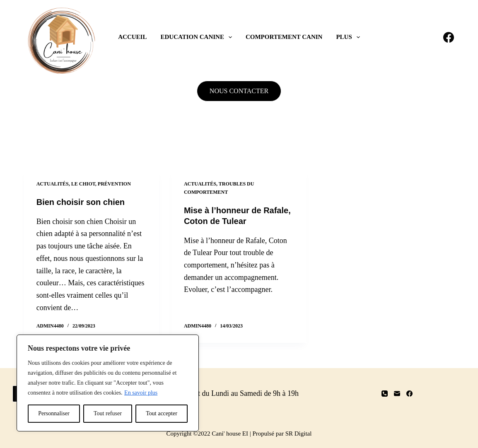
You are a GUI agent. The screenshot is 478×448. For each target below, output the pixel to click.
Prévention (114, 184)
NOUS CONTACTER (239, 91)
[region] (108, 383)
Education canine (198, 37)
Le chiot (83, 184)
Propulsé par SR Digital (282, 434)
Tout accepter (162, 413)
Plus (349, 37)
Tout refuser (108, 413)
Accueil (132, 37)
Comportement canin (284, 37)
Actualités (53, 184)
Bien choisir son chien (81, 202)
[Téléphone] (385, 394)
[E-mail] (397, 394)
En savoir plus (141, 393)
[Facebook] (449, 37)
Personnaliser (54, 413)
